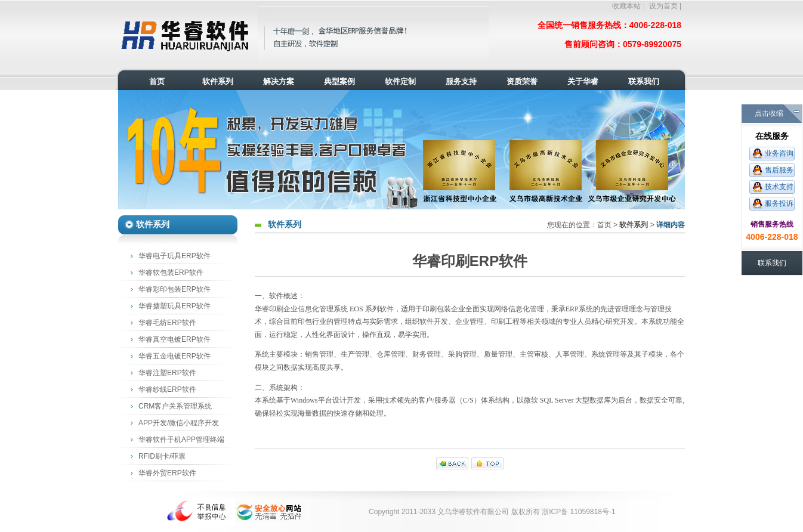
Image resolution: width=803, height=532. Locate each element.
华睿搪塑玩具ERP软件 (175, 306)
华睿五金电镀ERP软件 (175, 356)
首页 (604, 225)
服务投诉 (779, 203)
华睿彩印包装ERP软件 (175, 289)
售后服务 (779, 170)
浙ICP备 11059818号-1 (578, 512)
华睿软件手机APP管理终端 (181, 440)
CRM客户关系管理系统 (175, 406)
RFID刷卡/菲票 (162, 456)
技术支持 (779, 187)
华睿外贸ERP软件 (167, 473)
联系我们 (772, 263)
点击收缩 (769, 113)
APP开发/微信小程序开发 (179, 423)
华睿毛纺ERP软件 (167, 323)
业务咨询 (779, 153)
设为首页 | (665, 6)
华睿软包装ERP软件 (171, 273)
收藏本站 (626, 6)
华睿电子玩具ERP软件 (175, 256)
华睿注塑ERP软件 (167, 373)
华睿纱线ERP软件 (167, 389)
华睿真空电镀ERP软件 (175, 339)
